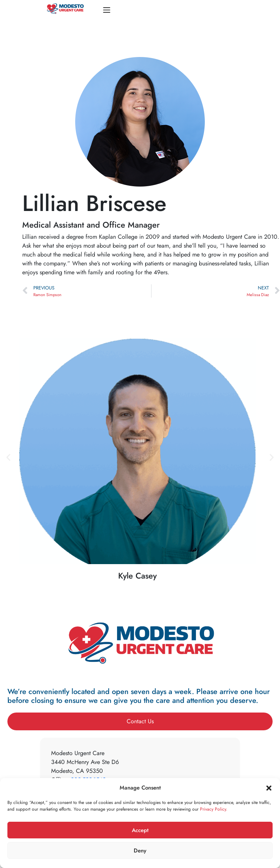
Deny (140, 851)
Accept (140, 830)
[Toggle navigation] (107, 10)
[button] (269, 788)
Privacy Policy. (214, 809)
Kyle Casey (137, 576)
